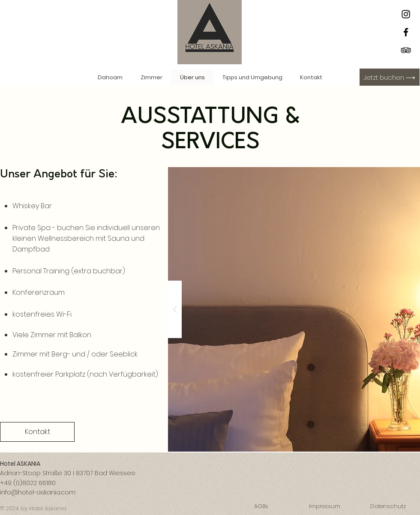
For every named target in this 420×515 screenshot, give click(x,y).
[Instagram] (406, 14)
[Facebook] (406, 32)
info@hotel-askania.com (38, 492)
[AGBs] (261, 507)
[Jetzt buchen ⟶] (390, 77)
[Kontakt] (37, 432)
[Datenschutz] (388, 507)
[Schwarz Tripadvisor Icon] (406, 50)
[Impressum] (324, 507)
